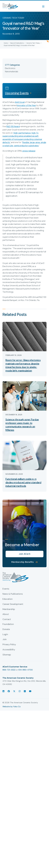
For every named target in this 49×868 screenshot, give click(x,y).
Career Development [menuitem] (13, 604)
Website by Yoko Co (12, 707)
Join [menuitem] (5, 639)
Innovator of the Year (26, 105)
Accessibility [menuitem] (9, 650)
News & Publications (17, 43)
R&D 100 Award (13, 126)
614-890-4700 (26, 670)
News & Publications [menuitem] (13, 594)
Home (6, 43)
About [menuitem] (6, 614)
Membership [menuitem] (9, 609)
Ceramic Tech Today (33, 43)
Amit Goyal (20, 102)
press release (29, 151)
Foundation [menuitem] (8, 624)
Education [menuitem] (8, 599)
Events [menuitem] (6, 589)
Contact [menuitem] (7, 619)
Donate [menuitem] (6, 629)
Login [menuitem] (5, 634)
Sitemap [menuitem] (7, 655)
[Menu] (45, 6)
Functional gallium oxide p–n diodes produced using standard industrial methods (23, 482)
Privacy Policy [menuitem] (9, 645)
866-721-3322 (9, 670)
